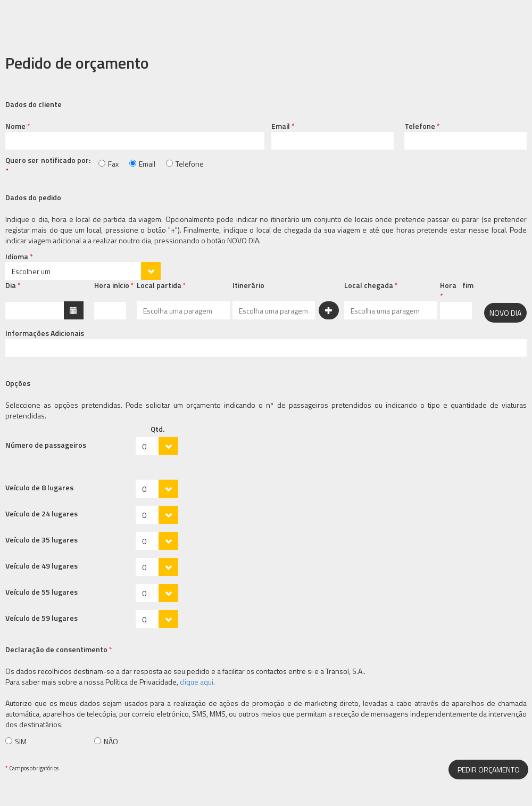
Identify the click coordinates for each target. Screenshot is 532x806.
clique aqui (197, 682)
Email (147, 164)
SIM (21, 741)
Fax (113, 164)
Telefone (190, 164)
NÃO (111, 741)
